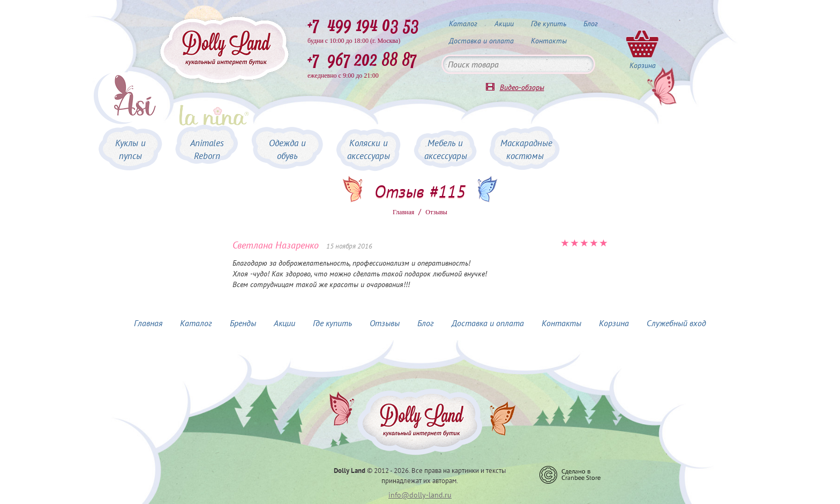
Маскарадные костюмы (526, 149)
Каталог (463, 24)
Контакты (549, 41)
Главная (403, 212)
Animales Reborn (207, 149)
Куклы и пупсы (130, 149)
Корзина (614, 323)
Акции (504, 24)
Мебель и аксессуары (446, 149)
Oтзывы (436, 212)
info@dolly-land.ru (420, 495)
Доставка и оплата (481, 41)
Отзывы (385, 323)
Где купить (549, 24)
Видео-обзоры (522, 87)
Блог (591, 24)
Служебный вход (676, 323)
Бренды (243, 323)
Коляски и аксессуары (369, 149)
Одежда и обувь (287, 149)
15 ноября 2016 (349, 246)
